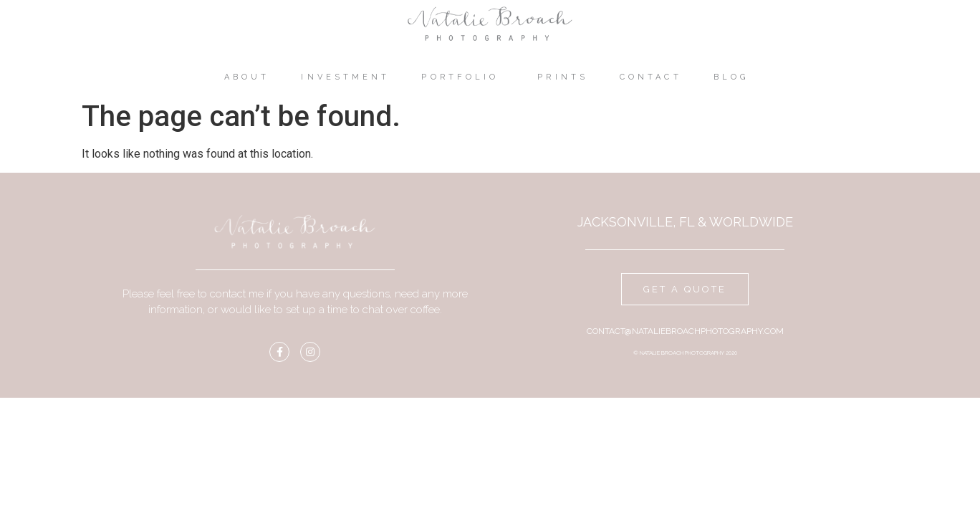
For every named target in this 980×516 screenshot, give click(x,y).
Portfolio (463, 77)
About (247, 77)
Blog (735, 77)
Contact (651, 77)
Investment (345, 77)
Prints (563, 77)
